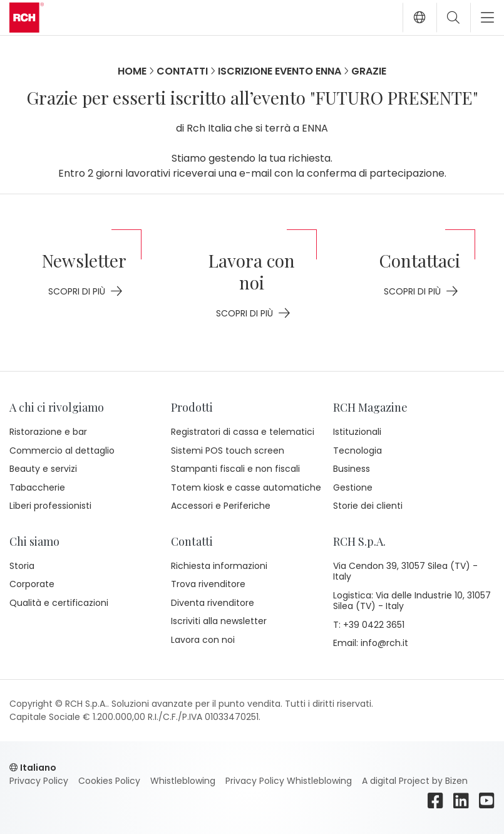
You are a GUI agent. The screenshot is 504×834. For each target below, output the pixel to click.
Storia (22, 566)
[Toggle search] (453, 18)
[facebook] (435, 801)
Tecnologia (357, 451)
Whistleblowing (183, 781)
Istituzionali (357, 432)
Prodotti (192, 407)
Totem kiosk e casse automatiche (246, 487)
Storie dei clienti (368, 506)
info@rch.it (384, 644)
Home (132, 71)
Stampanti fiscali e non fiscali (235, 469)
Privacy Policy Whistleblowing (289, 781)
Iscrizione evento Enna (280, 71)
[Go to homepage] (27, 18)
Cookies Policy (109, 781)
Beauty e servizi (43, 469)
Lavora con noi (203, 640)
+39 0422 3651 (374, 625)
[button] (419, 18)
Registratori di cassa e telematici (243, 432)
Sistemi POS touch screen (228, 451)
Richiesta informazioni (219, 566)
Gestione (353, 487)
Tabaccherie (37, 487)
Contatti (182, 71)
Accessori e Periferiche (221, 506)
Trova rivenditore (208, 584)
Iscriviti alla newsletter (219, 621)
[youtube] (487, 801)
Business (352, 469)
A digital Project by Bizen (415, 781)
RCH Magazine (370, 407)
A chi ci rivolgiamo (57, 407)
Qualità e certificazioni (59, 603)
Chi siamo (34, 541)
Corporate (32, 584)
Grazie (369, 71)
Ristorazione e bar (48, 432)
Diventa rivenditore (213, 603)
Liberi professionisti (50, 506)
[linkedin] (461, 801)
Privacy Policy (39, 781)
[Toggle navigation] (482, 18)
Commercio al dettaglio (62, 451)
